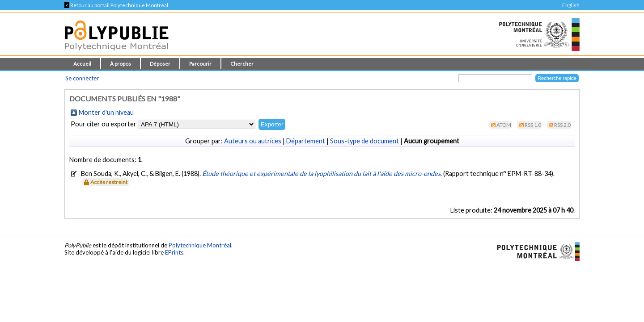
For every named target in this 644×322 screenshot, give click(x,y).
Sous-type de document (364, 141)
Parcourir (200, 64)
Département (306, 141)
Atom (504, 125)
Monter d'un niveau (106, 112)
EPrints (174, 252)
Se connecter (82, 78)
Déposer (160, 64)
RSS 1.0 (533, 125)
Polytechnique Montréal (200, 245)
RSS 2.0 (562, 125)
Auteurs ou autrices (253, 141)
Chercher (242, 64)
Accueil (82, 64)
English (571, 5)
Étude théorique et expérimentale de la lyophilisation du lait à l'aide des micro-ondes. (323, 174)
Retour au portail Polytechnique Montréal (116, 5)
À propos (121, 64)
